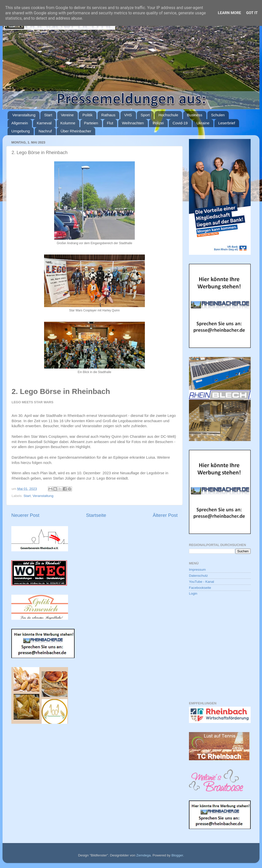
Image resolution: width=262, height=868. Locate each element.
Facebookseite (200, 588)
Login (193, 593)
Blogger (177, 855)
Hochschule (168, 115)
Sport (145, 115)
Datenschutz (198, 576)
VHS (128, 115)
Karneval (44, 123)
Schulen (218, 115)
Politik (87, 115)
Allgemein (20, 123)
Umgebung (21, 131)
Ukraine (203, 123)
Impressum (197, 570)
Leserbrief (227, 123)
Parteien (91, 123)
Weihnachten (133, 123)
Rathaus (108, 115)
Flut (110, 123)
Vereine (67, 115)
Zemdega (143, 855)
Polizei (158, 123)
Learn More (230, 13)
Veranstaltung (24, 115)
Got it (252, 13)
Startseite (96, 515)
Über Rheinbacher (76, 131)
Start (48, 115)
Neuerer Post (25, 515)
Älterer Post (165, 515)
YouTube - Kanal (202, 582)
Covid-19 (180, 123)
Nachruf (45, 131)
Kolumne (68, 123)
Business (195, 115)
